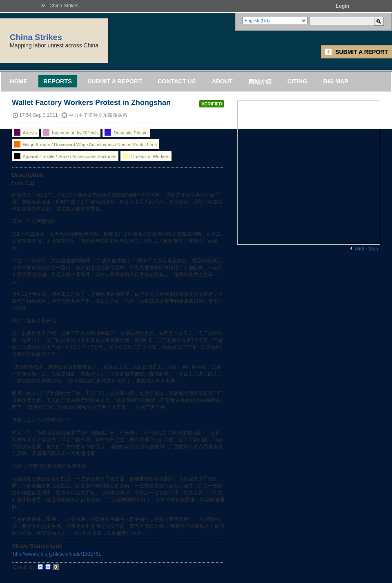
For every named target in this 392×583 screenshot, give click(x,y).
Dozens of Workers (146, 156)
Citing (297, 81)
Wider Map (366, 249)
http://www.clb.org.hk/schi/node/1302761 (57, 554)
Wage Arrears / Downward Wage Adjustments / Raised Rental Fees (85, 144)
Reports (58, 81)
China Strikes (64, 6)
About (222, 81)
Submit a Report (362, 52)
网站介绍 (260, 82)
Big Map (336, 81)
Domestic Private (126, 132)
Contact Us (177, 81)
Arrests (25, 132)
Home (19, 81)
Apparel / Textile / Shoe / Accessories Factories (65, 156)
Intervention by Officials (71, 132)
